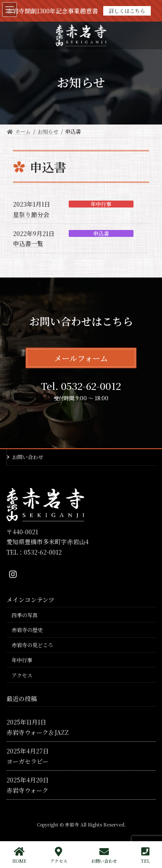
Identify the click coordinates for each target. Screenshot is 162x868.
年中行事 (101, 204)
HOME (19, 855)
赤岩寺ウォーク (27, 790)
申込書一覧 (28, 243)
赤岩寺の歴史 (27, 630)
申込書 (101, 233)
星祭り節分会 (31, 214)
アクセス (22, 675)
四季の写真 (25, 615)
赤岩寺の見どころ (32, 645)
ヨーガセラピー (27, 761)
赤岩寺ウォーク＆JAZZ (38, 732)
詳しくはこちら (127, 11)
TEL (145, 855)
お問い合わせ (28, 457)
